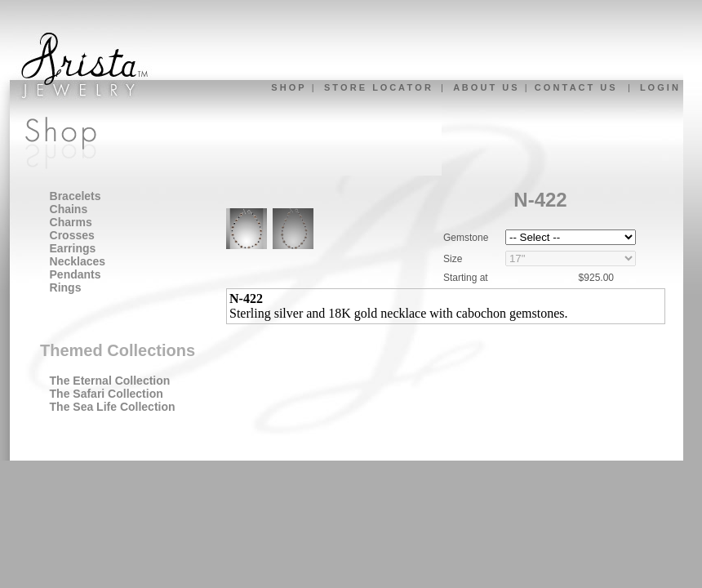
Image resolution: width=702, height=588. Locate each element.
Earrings (73, 248)
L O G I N (659, 87)
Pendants (76, 274)
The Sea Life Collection (113, 407)
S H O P (287, 87)
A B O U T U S (485, 87)
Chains (69, 209)
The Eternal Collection (110, 381)
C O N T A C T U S (575, 87)
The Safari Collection (107, 394)
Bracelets (76, 196)
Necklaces (78, 261)
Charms (71, 222)
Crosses (72, 235)
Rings (66, 287)
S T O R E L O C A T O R (378, 87)
